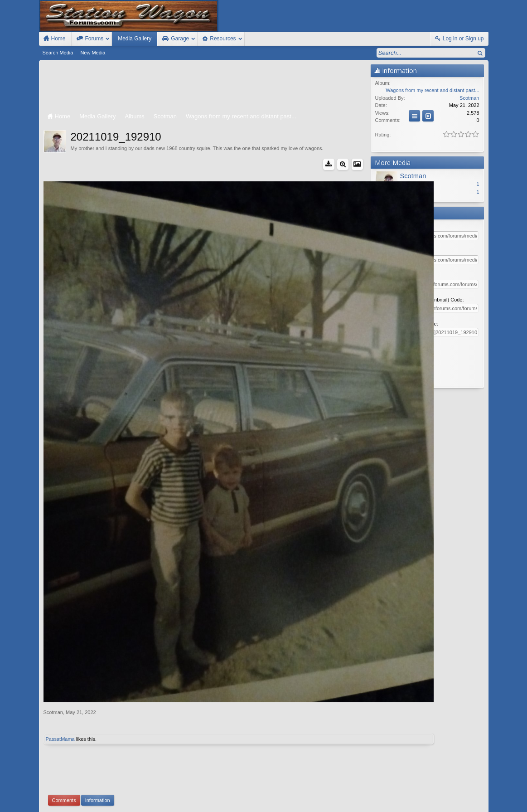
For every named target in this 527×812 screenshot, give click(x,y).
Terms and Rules (399, 803)
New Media (93, 53)
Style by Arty (472, 803)
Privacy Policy (438, 803)
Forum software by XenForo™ (104, 803)
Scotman (53, 622)
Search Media (58, 53)
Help (442, 795)
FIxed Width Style (61, 795)
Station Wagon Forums (372, 795)
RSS (483, 795)
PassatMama (60, 649)
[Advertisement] (205, 87)
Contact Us (417, 795)
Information (98, 710)
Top (470, 795)
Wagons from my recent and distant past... (432, 90)
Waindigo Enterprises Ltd (308, 753)
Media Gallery (135, 39)
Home (457, 795)
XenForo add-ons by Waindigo (224, 753)
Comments (64, 710)
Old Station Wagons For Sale (308, 795)
